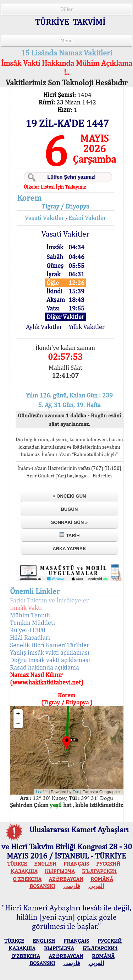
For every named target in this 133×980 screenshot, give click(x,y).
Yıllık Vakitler (87, 327)
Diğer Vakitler (65, 317)
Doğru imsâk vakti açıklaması (50, 660)
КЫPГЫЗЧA (60, 871)
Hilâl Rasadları (30, 637)
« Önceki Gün (70, 496)
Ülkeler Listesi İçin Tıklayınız (55, 187)
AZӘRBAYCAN (66, 879)
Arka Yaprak (69, 549)
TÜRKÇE (17, 864)
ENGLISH (45, 864)
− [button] (18, 724)
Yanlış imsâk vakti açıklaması (50, 652)
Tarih (69, 535)
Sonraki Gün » (69, 522)
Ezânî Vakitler (87, 218)
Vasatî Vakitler (45, 218)
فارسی (72, 886)
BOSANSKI (42, 886)
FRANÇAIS (76, 864)
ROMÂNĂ (102, 879)
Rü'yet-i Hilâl (28, 630)
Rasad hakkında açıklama (45, 667)
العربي (96, 886)
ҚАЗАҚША (24, 871)
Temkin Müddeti (32, 622)
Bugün (70, 509)
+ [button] (18, 714)
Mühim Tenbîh (30, 615)
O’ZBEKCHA (27, 879)
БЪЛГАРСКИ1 (99, 871)
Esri (76, 792)
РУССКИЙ (108, 864)
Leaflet (42, 792)
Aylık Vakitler (44, 327)
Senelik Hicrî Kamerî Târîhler (49, 645)
